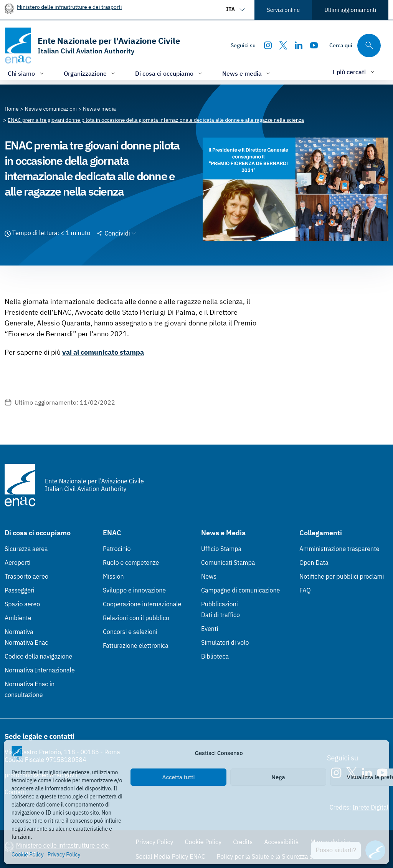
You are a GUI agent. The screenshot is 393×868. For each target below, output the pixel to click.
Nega (278, 777)
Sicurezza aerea (26, 549)
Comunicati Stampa (228, 563)
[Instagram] (268, 45)
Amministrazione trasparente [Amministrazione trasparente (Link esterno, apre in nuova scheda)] (339, 549)
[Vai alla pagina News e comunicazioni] (51, 109)
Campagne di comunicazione (240, 590)
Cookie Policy (28, 855)
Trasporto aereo (26, 576)
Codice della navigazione (38, 656)
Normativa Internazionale (40, 670)
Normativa (19, 632)
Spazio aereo (22, 604)
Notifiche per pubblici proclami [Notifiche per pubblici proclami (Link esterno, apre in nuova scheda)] (342, 576)
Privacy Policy (64, 855)
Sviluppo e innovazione (134, 590)
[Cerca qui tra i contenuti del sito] (355, 46)
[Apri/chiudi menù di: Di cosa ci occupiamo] (169, 73)
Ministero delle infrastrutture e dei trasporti (69, 7)
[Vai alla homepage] (92, 46)
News (209, 576)
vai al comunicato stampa (103, 352)
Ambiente (18, 618)
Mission (113, 576)
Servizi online (283, 10)
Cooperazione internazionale (142, 604)
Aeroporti (18, 563)
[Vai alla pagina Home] (12, 109)
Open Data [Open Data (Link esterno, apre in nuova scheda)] (314, 563)
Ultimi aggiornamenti (350, 10)
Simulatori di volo (225, 642)
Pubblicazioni (220, 604)
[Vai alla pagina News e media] (99, 109)
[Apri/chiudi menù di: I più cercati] (354, 72)
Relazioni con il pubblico (136, 618)
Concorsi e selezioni (130, 632)
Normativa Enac (26, 642)
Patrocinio (117, 549)
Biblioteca (215, 656)
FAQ (305, 590)
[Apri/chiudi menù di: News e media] (247, 73)
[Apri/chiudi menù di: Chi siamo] (26, 73)
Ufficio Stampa (221, 549)
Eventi (210, 629)
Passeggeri (20, 590)
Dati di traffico (220, 615)
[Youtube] (314, 45)
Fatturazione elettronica (136, 646)
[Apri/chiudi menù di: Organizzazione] (90, 73)
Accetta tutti (179, 777)
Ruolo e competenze (131, 563)
